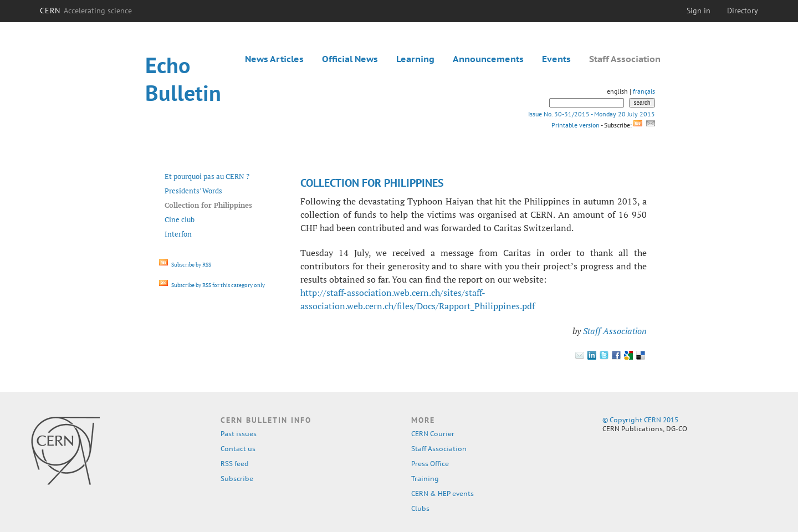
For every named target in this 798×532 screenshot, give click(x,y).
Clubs (420, 508)
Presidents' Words (193, 191)
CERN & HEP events (443, 493)
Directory (743, 11)
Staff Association (625, 59)
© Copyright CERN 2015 (640, 420)
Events (556, 59)
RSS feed (235, 464)
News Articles (274, 59)
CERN (86, 11)
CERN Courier (433, 434)
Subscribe (237, 479)
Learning (415, 59)
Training (425, 479)
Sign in (699, 11)
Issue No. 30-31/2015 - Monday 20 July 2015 (592, 114)
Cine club (180, 219)
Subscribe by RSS (185, 265)
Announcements (488, 59)
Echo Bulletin (183, 79)
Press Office (430, 464)
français (644, 91)
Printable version (575, 125)
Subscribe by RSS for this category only (212, 285)
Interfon (178, 234)
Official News (350, 59)
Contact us (238, 449)
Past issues (239, 434)
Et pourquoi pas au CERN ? (207, 176)
